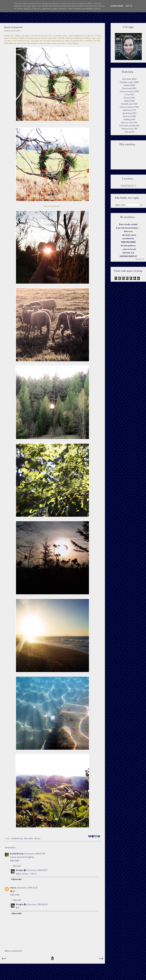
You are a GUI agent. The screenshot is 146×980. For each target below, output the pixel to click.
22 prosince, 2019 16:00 (35, 854)
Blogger (91, 975)
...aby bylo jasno (128, 235)
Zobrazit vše (140, 259)
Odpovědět (15, 860)
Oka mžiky (28, 838)
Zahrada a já (128, 253)
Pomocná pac (128, 129)
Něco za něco (127, 122)
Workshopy (127, 113)
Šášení (127, 85)
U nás (127, 95)
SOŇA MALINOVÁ (128, 242)
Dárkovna (127, 116)
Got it (129, 6)
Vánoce (37, 838)
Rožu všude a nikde (128, 224)
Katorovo (128, 231)
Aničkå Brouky (17, 854)
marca (13, 888)
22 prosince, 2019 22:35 (27, 888)
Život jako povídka (128, 126)
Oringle (20, 870)
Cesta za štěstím (127, 107)
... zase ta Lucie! (128, 249)
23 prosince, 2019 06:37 (37, 870)
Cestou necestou (127, 91)
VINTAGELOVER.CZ (128, 256)
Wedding (127, 119)
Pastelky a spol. (127, 82)
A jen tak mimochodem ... (128, 228)
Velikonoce (128, 110)
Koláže (127, 101)
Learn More (117, 6)
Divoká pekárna (128, 246)
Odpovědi (17, 866)
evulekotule (128, 238)
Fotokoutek (127, 88)
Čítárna (128, 132)
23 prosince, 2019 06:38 (37, 904)
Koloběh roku (17, 838)
